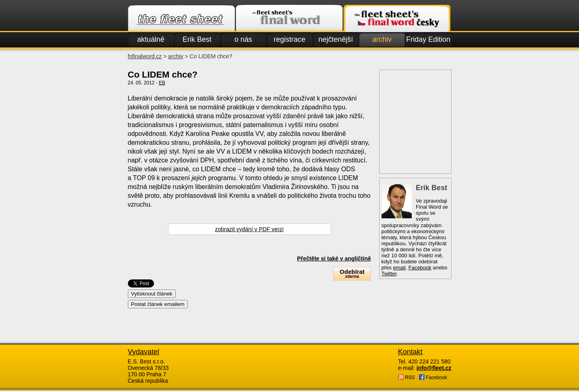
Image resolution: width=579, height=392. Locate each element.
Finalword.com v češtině (397, 18)
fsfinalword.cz (145, 56)
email (399, 268)
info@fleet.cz (434, 368)
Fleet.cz (181, 18)
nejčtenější (336, 39)
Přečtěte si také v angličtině (334, 259)
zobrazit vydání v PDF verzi (249, 229)
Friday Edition (428, 39)
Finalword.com (289, 18)
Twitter (389, 274)
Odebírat (352, 274)
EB (162, 83)
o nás (243, 39)
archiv (382, 39)
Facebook (420, 268)
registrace (289, 39)
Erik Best (197, 39)
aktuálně (151, 39)
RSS (407, 377)
